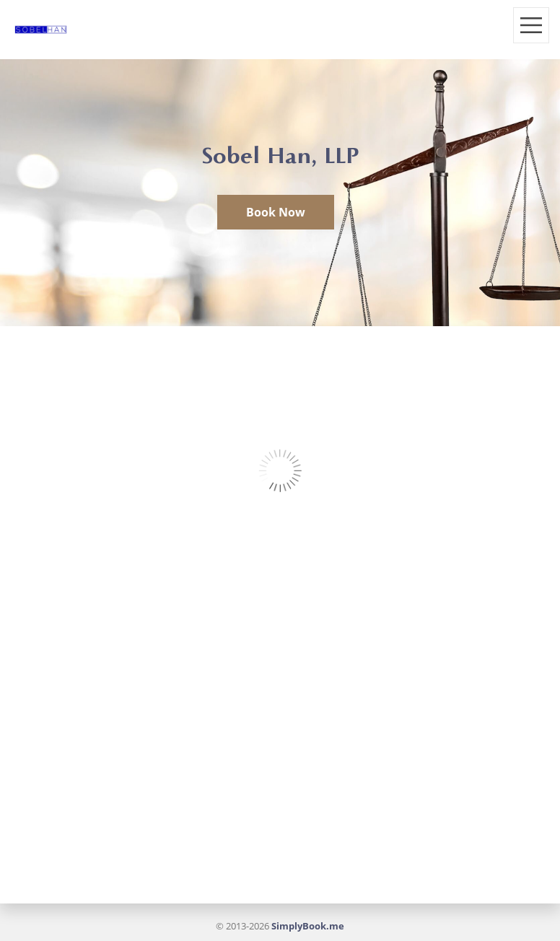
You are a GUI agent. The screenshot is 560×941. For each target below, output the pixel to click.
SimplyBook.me (308, 926)
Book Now (276, 212)
